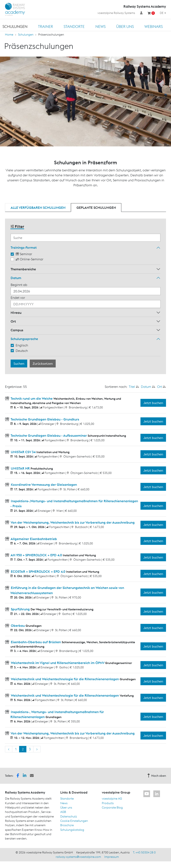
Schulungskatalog (72, 830)
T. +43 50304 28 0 (144, 852)
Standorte (74, 27)
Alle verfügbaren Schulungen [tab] (38, 208)
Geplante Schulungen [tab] (96, 208)
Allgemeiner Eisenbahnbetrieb (33, 539)
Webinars (154, 27)
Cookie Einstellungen (74, 821)
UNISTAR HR (20, 468)
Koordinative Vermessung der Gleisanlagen (43, 485)
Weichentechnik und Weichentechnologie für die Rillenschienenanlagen (65, 679)
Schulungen (15, 27)
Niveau (16, 313)
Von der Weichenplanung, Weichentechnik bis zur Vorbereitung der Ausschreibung (72, 522)
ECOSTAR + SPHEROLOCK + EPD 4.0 (38, 571)
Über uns (125, 27)
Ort (13, 321)
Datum (16, 278)
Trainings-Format (24, 247)
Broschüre (67, 825)
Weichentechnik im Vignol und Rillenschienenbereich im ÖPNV (58, 663)
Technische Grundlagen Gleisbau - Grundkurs (45, 419)
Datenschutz (69, 816)
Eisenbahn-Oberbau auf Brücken (36, 642)
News (100, 27)
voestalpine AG (112, 799)
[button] (18, 775)
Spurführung (20, 609)
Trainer (46, 27)
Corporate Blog (112, 807)
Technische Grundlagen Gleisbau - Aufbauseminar (49, 435)
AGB (63, 812)
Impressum (112, 857)
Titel (132, 387)
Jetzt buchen (153, 403)
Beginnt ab (19, 285)
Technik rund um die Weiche (32, 398)
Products (108, 803)
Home (9, 35)
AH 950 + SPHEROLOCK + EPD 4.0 (36, 555)
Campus (17, 330)
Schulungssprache (24, 339)
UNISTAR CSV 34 (23, 452)
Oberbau (18, 626)
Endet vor (18, 298)
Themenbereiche (23, 269)
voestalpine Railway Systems (116, 13)
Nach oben (157, 776)
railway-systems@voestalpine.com (78, 857)
